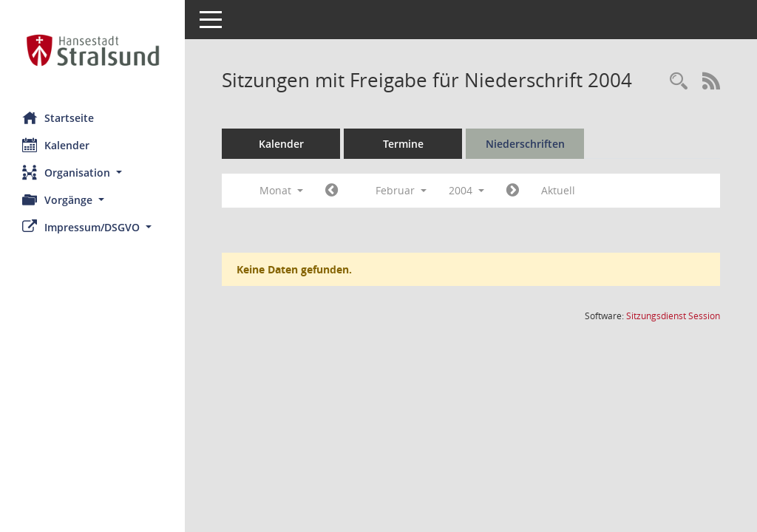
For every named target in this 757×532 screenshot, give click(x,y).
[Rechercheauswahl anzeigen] (679, 82)
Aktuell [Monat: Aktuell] (558, 190)
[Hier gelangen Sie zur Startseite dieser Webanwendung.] (92, 50)
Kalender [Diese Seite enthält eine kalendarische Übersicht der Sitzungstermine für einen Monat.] (56, 145)
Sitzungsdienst (673, 316)
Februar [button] (401, 190)
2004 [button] (466, 190)
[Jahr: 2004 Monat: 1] (332, 191)
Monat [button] (281, 190)
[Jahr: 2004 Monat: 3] (513, 191)
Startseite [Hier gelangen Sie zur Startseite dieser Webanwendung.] (58, 117)
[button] (92, 173)
